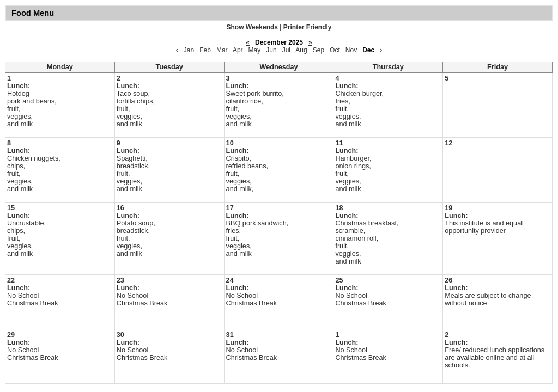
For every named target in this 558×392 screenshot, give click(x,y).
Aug (301, 50)
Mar (222, 50)
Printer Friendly (308, 27)
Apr (238, 50)
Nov (351, 50)
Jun (271, 50)
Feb (205, 50)
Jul (286, 50)
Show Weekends (252, 27)
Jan (189, 50)
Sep (319, 50)
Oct (335, 50)
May (255, 50)
